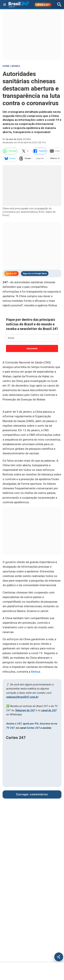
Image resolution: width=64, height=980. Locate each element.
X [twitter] (25, 151)
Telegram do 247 (25, 710)
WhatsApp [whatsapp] (10, 151)
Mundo (16, 66)
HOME (6, 66)
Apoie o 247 (11, 274)
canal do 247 (49, 710)
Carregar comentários (32, 794)
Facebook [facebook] (40, 151)
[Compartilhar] (59, 957)
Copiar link (40, 158)
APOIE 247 (43, 5)
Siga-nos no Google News (35, 274)
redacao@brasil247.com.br (22, 697)
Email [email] (55, 151)
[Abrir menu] (5, 5)
